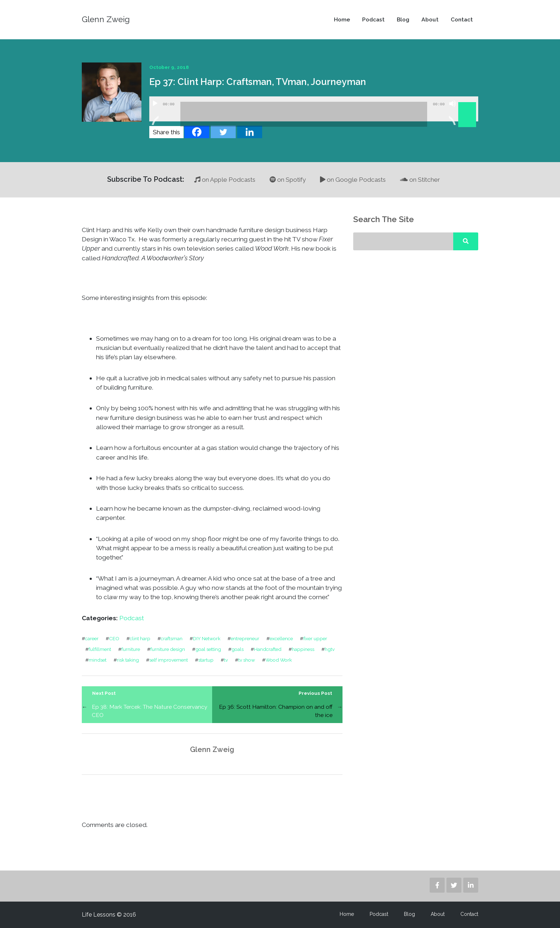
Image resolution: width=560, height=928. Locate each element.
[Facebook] (197, 132)
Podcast (373, 19)
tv (226, 660)
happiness (303, 649)
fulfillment (100, 649)
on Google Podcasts (353, 180)
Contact (462, 19)
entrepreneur (245, 638)
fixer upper (315, 638)
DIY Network (207, 638)
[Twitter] (223, 132)
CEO (114, 638)
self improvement (169, 660)
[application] (314, 109)
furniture (131, 649)
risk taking (128, 660)
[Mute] (452, 112)
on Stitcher (420, 180)
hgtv (330, 649)
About (430, 19)
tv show (247, 660)
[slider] (304, 114)
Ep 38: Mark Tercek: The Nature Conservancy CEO (149, 711)
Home (342, 19)
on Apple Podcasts (225, 180)
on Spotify (288, 180)
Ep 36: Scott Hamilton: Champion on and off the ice (276, 711)
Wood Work (279, 660)
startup (206, 660)
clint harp (140, 638)
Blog (403, 19)
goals (237, 649)
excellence (281, 638)
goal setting (208, 649)
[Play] (155, 112)
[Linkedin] (250, 132)
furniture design (168, 649)
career (92, 638)
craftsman (172, 638)
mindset (97, 660)
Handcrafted (268, 649)
